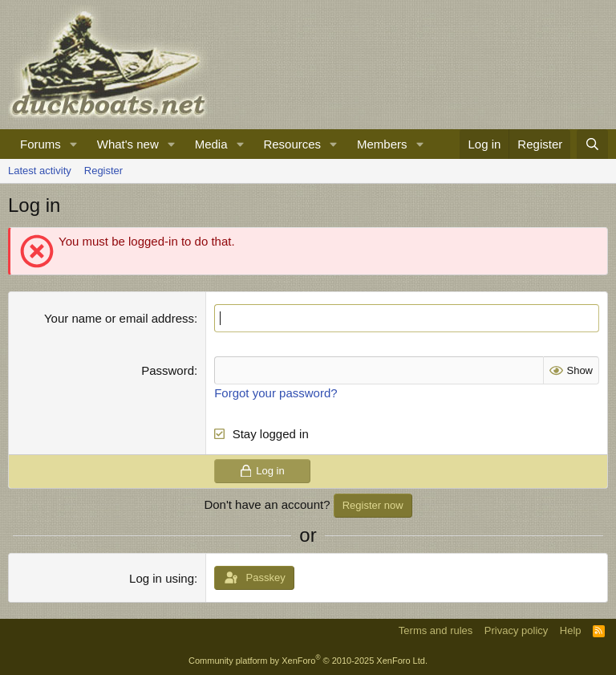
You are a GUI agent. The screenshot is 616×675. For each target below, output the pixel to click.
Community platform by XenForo (308, 661)
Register (103, 171)
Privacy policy (516, 630)
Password (168, 370)
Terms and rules (436, 630)
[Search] (592, 144)
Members (382, 144)
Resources (292, 144)
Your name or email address (119, 318)
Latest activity (40, 171)
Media (211, 144)
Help (571, 630)
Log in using (162, 578)
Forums (41, 144)
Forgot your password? (276, 393)
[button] (74, 144)
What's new (128, 144)
